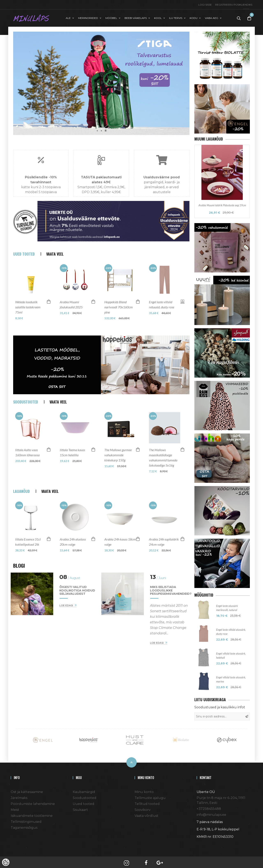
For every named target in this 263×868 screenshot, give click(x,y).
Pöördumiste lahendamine (33, 802)
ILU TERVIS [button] (176, 17)
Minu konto (144, 790)
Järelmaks (19, 796)
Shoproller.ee (204, 843)
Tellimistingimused (26, 820)
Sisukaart (80, 808)
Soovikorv (143, 808)
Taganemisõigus (24, 826)
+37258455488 (209, 807)
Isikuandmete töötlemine (32, 814)
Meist (15, 808)
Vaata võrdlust (146, 814)
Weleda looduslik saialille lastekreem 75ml (28, 311)
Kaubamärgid (84, 790)
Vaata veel (55, 258)
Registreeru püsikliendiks (234, 5)
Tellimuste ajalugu (150, 796)
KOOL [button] (158, 17)
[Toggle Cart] (249, 17)
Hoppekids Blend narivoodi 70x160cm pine (119, 311)
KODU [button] (194, 17)
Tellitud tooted (147, 802)
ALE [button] (68, 17)
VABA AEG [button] (212, 17)
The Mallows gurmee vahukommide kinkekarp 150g (118, 459)
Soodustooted (85, 796)
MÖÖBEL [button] (111, 17)
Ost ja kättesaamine (27, 790)
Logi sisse (205, 5)
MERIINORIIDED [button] (88, 17)
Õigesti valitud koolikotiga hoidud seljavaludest (77, 595)
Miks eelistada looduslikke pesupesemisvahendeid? (171, 595)
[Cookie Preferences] (6, 862)
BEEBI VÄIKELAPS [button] (136, 17)
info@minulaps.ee (211, 813)
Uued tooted (84, 802)
